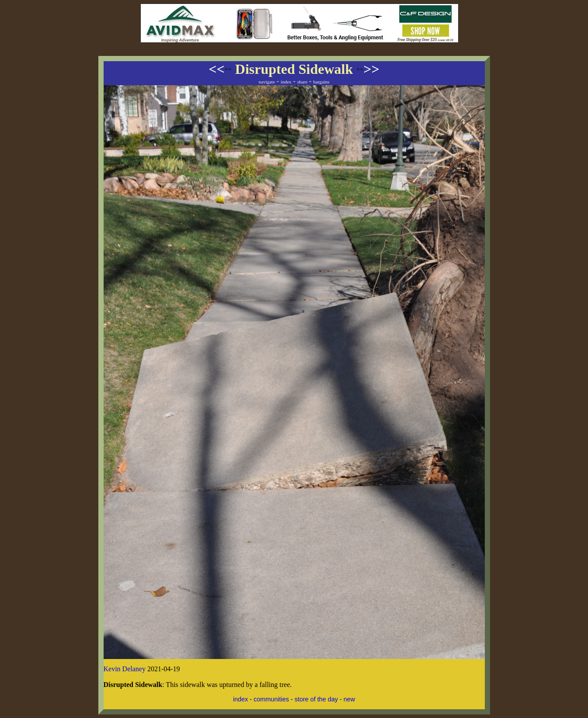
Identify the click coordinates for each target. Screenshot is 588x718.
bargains (321, 82)
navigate (267, 82)
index (286, 82)
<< (220, 69)
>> (368, 69)
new (349, 699)
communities (271, 699)
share (302, 82)
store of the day (316, 699)
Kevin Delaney (125, 669)
